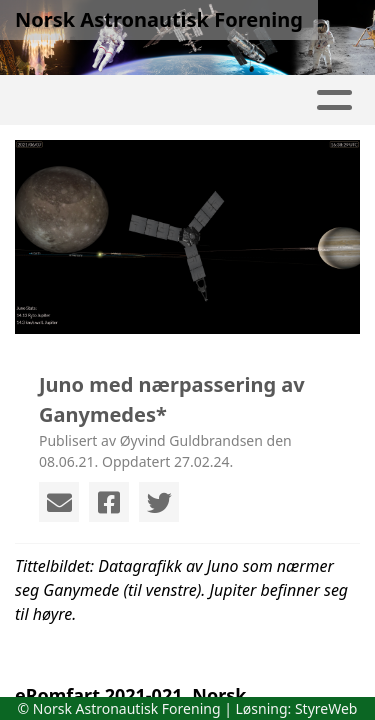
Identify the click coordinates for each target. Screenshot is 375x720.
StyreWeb (326, 708)
